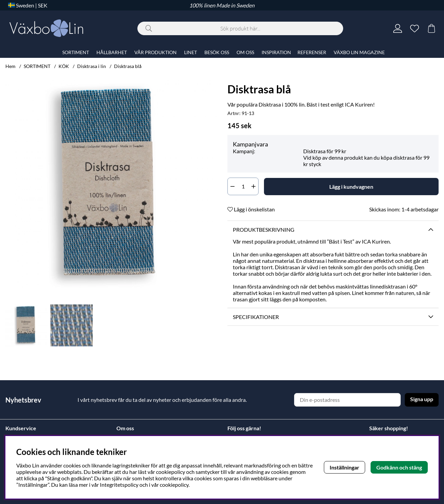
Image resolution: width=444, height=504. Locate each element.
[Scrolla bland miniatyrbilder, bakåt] (12, 326)
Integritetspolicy (119, 485)
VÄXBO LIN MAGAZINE (359, 52)
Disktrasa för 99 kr (325, 151)
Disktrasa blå (128, 66)
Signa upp (422, 399)
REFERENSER (312, 52)
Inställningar (345, 467)
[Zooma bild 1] (111, 185)
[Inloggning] (398, 28)
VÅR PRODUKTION (156, 52)
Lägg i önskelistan (251, 209)
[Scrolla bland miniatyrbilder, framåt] (210, 326)
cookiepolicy (174, 485)
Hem (10, 66)
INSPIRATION (276, 52)
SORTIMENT (37, 66)
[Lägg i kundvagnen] (351, 187)
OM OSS (245, 52)
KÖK (64, 66)
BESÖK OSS (217, 52)
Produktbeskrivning (264, 230)
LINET (191, 52)
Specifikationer (256, 317)
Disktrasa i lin (92, 66)
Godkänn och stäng (399, 467)
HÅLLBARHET (112, 52)
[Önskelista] (415, 28)
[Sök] (240, 28)
